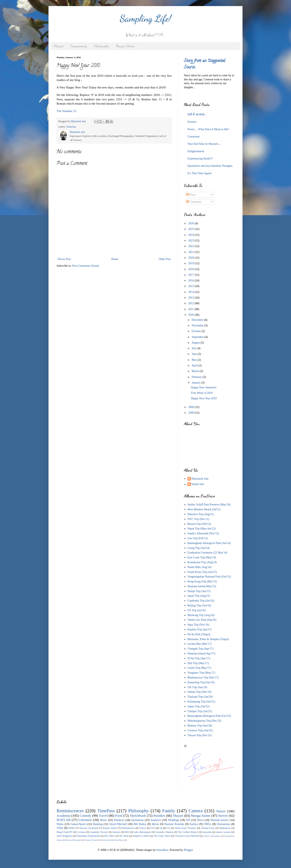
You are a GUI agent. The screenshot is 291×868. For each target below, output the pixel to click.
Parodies (159, 816)
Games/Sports (78, 824)
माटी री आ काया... (197, 115)
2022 (192, 246)
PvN (153, 828)
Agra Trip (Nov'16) (198, 625)
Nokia (60, 824)
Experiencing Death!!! (200, 159)
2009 (192, 407)
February (197, 377)
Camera (196, 811)
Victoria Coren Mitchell (187, 836)
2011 (191, 309)
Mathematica (128, 828)
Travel (103, 816)
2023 (192, 241)
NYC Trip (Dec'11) (198, 519)
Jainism (116, 832)
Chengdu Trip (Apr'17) (201, 649)
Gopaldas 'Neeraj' (99, 832)
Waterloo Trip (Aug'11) (201, 514)
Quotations (137, 820)
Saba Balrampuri (142, 832)
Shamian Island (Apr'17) (201, 654)
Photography (101, 46)
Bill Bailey (140, 824)
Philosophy (139, 811)
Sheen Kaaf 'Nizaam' (185, 828)
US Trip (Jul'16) (197, 610)
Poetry (143, 828)
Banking (98, 824)
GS (169, 828)
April (195, 365)
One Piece (119, 840)
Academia (63, 816)
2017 (192, 275)
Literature (85, 820)
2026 (192, 223)
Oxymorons (223, 824)
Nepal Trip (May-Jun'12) (202, 529)
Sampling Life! (146, 18)
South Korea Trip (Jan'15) (202, 572)
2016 (192, 280)
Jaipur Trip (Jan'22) (199, 706)
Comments (194, 202)
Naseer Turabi (91, 840)
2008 (192, 413)
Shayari (59, 46)
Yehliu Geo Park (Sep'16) (202, 620)
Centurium (194, 137)
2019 (192, 263)
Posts (191, 195)
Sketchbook (138, 816)
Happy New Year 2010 (204, 398)
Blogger (188, 850)
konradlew (162, 850)
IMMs (72, 828)
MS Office (109, 836)
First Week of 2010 (202, 393)
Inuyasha (207, 832)
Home (115, 259)
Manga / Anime (125, 46)
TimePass (71, 127)
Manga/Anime (201, 816)
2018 (192, 269)
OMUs (208, 824)
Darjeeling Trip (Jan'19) (201, 682)
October (197, 331)
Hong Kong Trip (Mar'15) (202, 581)
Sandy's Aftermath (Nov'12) (203, 533)
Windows (119, 820)
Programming (79, 46)
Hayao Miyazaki (73, 840)
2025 (192, 229)
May (195, 360)
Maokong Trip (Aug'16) (201, 615)
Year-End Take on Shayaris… (204, 144)
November (198, 325)
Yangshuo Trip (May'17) (201, 673)
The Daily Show (162, 836)
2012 (192, 303)
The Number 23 (66, 111)
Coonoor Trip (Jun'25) (200, 730)
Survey (223, 816)
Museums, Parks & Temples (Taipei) (208, 639)
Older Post (165, 259)
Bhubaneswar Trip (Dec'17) (203, 678)
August (196, 343)
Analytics (156, 820)
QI (161, 828)
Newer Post (64, 259)
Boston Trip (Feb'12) (199, 524)
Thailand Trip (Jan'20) (200, 697)
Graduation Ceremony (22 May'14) (207, 553)
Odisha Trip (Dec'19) (199, 692)
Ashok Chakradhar (212, 836)
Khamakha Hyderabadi (88, 836)
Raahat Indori (110, 828)
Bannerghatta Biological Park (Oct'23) (209, 716)
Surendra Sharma (164, 832)
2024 (192, 235)
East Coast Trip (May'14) (202, 557)
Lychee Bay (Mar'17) (200, 644)
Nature (221, 811)
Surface (194, 824)
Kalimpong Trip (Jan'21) (201, 702)
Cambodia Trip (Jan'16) (201, 601)
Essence (192, 122)
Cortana (81, 832)
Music (103, 820)
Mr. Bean (124, 836)
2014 (192, 292)
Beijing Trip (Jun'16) (199, 605)
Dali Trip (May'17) (198, 663)
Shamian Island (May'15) (202, 586)
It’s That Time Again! (200, 173)
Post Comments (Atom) (86, 266)
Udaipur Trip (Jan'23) (200, 711)
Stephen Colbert (141, 836)
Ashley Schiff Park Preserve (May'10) (209, 505)
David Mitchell (118, 824)
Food (119, 816)
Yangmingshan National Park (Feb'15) (209, 577)
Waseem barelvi (220, 820)
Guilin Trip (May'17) (199, 668)
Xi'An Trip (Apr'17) (199, 658)
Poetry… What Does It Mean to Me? (208, 129)
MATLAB (64, 820)
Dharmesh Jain (200, 479)
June (195, 354)
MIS (127, 832)
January (196, 383)
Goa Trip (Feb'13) (198, 538)
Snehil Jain (198, 484)
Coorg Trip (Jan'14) (199, 548)
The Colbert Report (188, 832)
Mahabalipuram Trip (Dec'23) (204, 721)
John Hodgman (64, 836)
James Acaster (223, 832)
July (194, 348)
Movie (156, 824)
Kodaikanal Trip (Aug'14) (202, 562)
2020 (192, 258)
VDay (60, 828)
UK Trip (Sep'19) (197, 687)
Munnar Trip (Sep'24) (200, 726)
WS (188, 820)
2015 (192, 286)
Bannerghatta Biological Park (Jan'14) (209, 543)
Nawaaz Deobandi (89, 828)
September (198, 337)
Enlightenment (196, 151)
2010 (192, 315)
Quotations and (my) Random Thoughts (210, 166)
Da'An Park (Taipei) (199, 634)
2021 (192, 252)
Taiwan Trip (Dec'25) (200, 735)
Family (169, 811)
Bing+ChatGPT (65, 832)
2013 (192, 298)
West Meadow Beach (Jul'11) (204, 509)
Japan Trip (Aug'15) (199, 596)
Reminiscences (70, 811)
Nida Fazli (106, 840)
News (200, 820)
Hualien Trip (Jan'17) (200, 630)
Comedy (85, 816)
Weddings (174, 820)
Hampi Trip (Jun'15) (199, 591)
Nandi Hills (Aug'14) (199, 567)
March (196, 371)
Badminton (225, 828)
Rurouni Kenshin (174, 824)
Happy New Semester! (204, 387)
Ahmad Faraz (208, 828)
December (198, 320)
